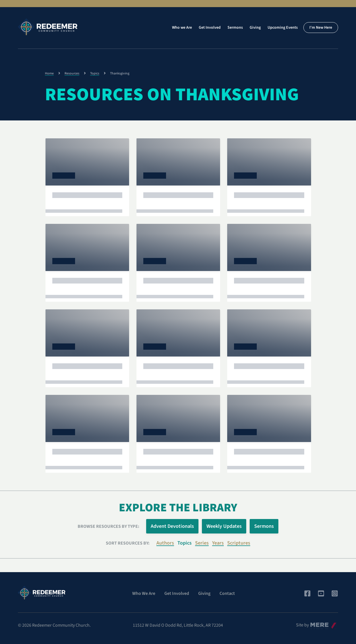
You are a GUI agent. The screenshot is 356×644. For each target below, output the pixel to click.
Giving (255, 28)
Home (49, 73)
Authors (165, 543)
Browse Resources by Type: (108, 526)
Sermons (235, 28)
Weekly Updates (224, 526)
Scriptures (239, 543)
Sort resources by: (128, 543)
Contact (227, 593)
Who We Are (144, 593)
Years (218, 543)
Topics (95, 73)
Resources (72, 73)
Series (202, 543)
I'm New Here (321, 28)
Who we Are (182, 28)
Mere (315, 624)
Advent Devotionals (172, 526)
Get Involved (210, 28)
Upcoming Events (283, 28)
